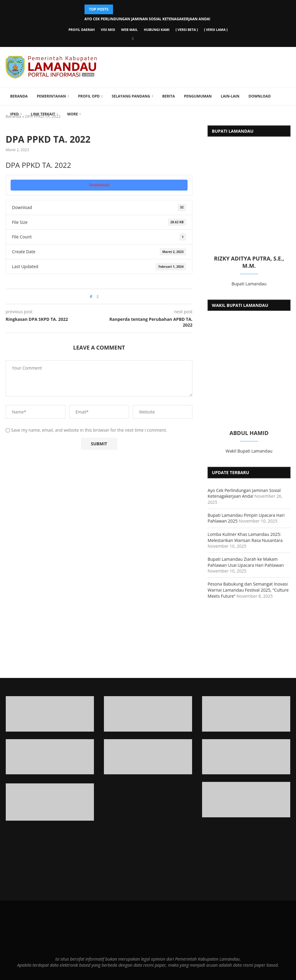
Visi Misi (108, 30)
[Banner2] (50, 757)
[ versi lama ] (216, 30)
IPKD (15, 114)
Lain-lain (230, 96)
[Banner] (246, 800)
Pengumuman (198, 96)
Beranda (19, 96)
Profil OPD (89, 96)
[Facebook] (133, 38)
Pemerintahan (51, 96)
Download (259, 96)
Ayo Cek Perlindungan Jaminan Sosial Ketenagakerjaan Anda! (148, 19)
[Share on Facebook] (98, 296)
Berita (168, 96)
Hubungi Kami (157, 30)
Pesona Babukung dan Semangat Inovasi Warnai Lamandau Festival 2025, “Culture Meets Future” (248, 590)
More (73, 114)
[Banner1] (50, 714)
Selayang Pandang (131, 96)
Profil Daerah (82, 30)
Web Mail (130, 30)
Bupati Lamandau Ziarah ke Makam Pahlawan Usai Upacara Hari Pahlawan (246, 562)
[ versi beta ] (187, 30)
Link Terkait (43, 114)
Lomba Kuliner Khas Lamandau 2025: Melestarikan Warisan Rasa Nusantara (245, 537)
